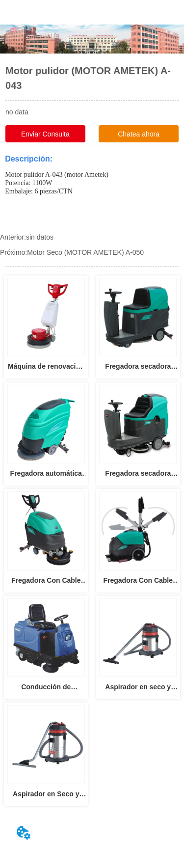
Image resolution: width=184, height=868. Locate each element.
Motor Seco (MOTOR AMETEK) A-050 (85, 252)
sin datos (40, 237)
